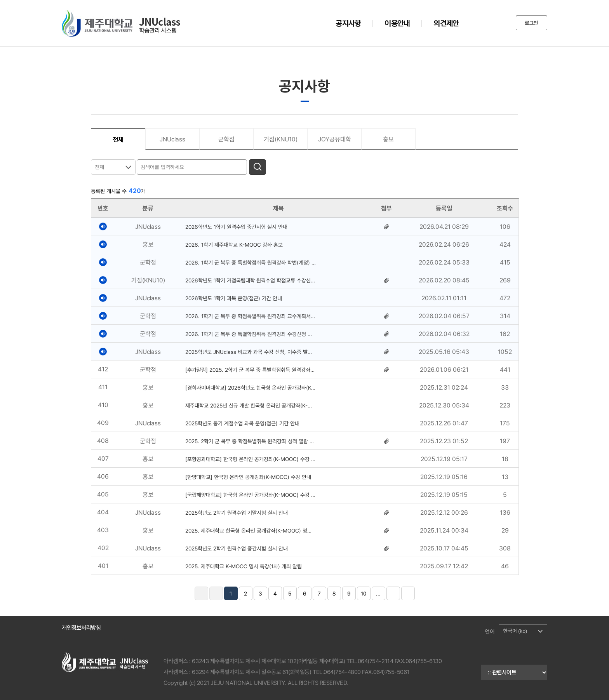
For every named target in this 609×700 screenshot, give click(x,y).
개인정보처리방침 (81, 628)
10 (364, 594)
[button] (523, 631)
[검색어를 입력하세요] (193, 167)
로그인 (531, 23)
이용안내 (397, 23)
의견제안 (446, 23)
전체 (99, 167)
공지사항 (348, 23)
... (378, 594)
